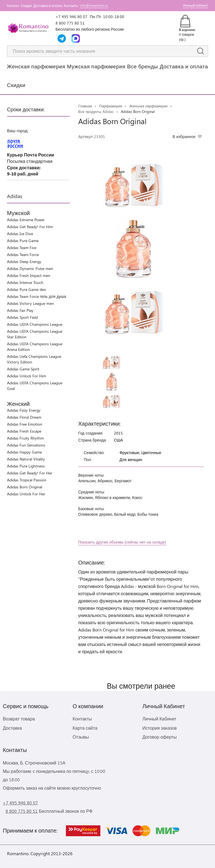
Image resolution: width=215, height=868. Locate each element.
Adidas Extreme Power (26, 220)
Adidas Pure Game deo (27, 289)
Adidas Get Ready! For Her (30, 473)
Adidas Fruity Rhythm (25, 438)
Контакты (71, 6)
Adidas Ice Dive (20, 234)
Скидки (26, 6)
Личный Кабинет (159, 719)
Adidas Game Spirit (23, 369)
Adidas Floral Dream (24, 417)
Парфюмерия (111, 106)
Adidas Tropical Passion (27, 480)
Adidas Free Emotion (25, 424)
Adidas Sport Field (22, 317)
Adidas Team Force (23, 255)
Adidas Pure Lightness (26, 466)
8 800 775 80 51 (70, 23)
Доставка (12, 728)
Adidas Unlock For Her (26, 494)
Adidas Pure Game (23, 241)
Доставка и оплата (48, 6)
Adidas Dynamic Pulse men (30, 268)
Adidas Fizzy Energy (24, 410)
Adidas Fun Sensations (26, 445)
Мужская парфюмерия (96, 66)
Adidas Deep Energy (24, 261)
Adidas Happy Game (24, 452)
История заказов (160, 728)
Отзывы (81, 737)
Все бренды (143, 66)
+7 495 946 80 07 (71, 17)
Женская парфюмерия (36, 66)
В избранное (184, 137)
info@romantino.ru (94, 5)
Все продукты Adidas (96, 111)
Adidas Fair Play (20, 310)
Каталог (13, 6)
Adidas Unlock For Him (27, 376)
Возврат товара (19, 719)
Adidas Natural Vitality (26, 459)
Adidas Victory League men (30, 303)
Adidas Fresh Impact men (29, 275)
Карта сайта (85, 728)
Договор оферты (160, 737)
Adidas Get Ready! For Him (30, 227)
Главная (85, 106)
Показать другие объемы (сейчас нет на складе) (122, 542)
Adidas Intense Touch (25, 282)
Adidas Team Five (22, 248)
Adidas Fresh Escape (24, 431)
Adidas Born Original (25, 487)
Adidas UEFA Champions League (35, 324)
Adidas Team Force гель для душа (37, 296)
